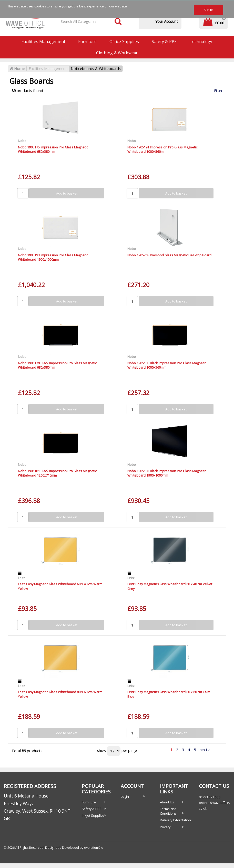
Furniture (87, 42)
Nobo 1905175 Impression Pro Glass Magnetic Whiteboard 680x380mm (53, 149)
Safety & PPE (164, 42)
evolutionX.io (94, 848)
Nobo (22, 141)
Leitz (22, 578)
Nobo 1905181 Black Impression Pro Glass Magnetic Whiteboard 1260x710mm (57, 473)
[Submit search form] (118, 22)
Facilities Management (43, 42)
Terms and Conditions (168, 811)
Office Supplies (124, 42)
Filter (218, 91)
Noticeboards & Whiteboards (96, 69)
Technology (201, 42)
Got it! (208, 10)
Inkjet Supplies (93, 815)
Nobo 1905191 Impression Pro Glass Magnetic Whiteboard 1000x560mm (162, 149)
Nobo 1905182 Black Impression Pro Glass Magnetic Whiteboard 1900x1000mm (167, 473)
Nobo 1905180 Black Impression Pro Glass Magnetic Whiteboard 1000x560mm (167, 365)
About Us (167, 802)
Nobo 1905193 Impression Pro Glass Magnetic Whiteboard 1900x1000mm (53, 257)
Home (17, 69)
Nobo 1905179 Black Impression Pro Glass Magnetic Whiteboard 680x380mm (57, 365)
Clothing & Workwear (117, 53)
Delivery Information (175, 820)
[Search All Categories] (91, 22)
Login (125, 796)
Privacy (165, 827)
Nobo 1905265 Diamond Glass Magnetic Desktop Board (169, 255)
